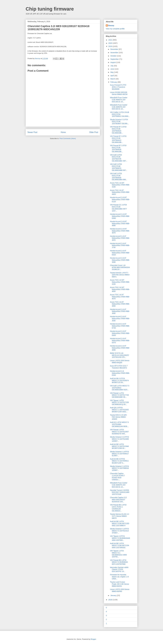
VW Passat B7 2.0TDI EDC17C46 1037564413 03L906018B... (118, 139)
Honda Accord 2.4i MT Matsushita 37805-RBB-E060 (120, 216)
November (114, 53)
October (114, 56)
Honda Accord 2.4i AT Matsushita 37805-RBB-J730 (120, 246)
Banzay (111, 25)
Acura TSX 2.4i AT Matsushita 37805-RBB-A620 (120, 192)
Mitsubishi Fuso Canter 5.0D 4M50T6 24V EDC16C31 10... (119, 107)
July (112, 66)
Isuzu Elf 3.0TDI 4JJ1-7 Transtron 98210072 (119, 367)
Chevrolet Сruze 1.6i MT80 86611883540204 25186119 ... (120, 267)
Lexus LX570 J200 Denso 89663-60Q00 (120, 362)
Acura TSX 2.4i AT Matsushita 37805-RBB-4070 (120, 297)
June (112, 69)
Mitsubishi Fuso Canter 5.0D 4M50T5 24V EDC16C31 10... (119, 485)
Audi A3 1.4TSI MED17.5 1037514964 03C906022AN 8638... (119, 424)
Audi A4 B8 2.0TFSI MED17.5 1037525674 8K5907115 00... (119, 380)
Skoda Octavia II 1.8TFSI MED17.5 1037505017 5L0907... (119, 454)
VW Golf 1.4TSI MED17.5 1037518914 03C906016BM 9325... (120, 388)
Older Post (94, 132)
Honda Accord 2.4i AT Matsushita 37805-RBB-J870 (120, 238)
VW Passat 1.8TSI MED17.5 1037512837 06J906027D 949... (119, 432)
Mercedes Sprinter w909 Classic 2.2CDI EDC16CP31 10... (119, 569)
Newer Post (32, 132)
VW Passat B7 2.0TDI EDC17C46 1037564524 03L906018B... (118, 130)
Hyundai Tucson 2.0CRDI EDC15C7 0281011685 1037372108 (120, 492)
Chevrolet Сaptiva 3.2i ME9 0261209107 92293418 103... (118, 500)
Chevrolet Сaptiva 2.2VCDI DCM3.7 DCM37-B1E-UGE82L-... (117, 476)
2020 (111, 43)
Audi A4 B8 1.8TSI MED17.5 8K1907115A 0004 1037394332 (119, 545)
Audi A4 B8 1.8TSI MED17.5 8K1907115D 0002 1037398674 (120, 523)
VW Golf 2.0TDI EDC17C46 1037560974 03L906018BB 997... (119, 167)
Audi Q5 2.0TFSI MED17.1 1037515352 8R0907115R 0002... (119, 410)
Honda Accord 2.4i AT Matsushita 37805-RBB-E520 (120, 253)
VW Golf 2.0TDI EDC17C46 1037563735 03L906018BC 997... (119, 158)
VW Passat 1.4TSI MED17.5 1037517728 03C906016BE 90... (119, 395)
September (115, 59)
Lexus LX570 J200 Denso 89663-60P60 (120, 590)
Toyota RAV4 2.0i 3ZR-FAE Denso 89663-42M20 (119, 417)
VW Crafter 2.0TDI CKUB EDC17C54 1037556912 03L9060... (120, 114)
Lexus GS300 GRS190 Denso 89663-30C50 (119, 93)
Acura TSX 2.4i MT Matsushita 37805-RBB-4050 (120, 289)
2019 (111, 46)
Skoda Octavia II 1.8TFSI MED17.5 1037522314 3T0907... (119, 531)
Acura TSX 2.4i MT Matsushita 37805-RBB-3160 (120, 185)
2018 (111, 600)
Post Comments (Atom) (68, 138)
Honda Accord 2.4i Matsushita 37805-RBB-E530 (120, 373)
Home (63, 132)
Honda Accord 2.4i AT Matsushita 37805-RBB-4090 (120, 348)
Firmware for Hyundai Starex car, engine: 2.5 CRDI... (119, 577)
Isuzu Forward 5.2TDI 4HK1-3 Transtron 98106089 (118, 87)
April (112, 76)
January (114, 595)
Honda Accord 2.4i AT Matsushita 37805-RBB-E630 (120, 333)
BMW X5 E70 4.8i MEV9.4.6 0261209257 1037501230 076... (120, 355)
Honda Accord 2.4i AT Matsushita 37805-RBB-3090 (120, 260)
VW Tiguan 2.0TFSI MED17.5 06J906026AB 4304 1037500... (120, 538)
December (114, 49)
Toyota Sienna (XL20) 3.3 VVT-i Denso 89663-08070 (120, 516)
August (113, 62)
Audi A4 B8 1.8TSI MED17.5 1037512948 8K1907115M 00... (119, 446)
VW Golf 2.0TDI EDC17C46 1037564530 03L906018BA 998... (119, 177)
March (113, 79)
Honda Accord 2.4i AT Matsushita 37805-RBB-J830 (120, 311)
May (112, 72)
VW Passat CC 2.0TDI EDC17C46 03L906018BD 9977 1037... (118, 208)
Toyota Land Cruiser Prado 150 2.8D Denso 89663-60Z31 (119, 584)
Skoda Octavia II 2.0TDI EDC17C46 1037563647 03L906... (119, 122)
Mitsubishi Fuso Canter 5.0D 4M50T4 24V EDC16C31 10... (119, 100)
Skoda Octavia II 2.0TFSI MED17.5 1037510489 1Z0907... (119, 439)
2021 (111, 40)
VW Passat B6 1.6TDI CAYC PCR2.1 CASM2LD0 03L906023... (118, 508)
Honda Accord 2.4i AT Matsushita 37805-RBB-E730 (120, 326)
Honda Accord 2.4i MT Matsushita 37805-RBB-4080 (120, 224)
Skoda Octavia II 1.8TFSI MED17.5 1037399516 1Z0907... (119, 468)
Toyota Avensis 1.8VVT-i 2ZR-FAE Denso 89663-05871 (120, 275)
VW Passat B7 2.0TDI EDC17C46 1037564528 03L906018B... (118, 149)
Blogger (93, 639)
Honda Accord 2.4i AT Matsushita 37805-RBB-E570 (120, 341)
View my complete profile (115, 29)
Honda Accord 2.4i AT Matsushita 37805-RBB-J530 (120, 319)
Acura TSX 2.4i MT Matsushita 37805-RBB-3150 (120, 282)
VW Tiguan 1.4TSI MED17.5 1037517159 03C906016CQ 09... (119, 402)
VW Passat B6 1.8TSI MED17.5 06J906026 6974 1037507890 (119, 562)
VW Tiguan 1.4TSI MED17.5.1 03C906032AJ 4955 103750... (118, 554)
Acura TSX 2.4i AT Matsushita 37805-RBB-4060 (120, 304)
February (114, 82)
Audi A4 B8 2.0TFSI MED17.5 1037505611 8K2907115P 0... (119, 461)
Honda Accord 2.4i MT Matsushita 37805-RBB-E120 (120, 199)
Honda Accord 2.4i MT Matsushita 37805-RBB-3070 (120, 231)
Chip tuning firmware (50, 9)
